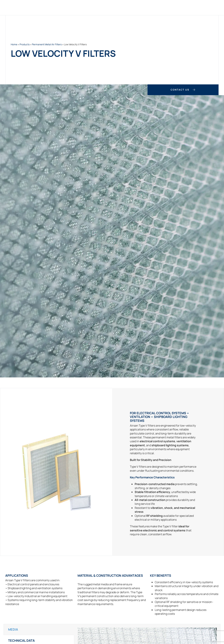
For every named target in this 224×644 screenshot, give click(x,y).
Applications (133, 7)
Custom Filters (105, 7)
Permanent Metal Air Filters (47, 44)
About (179, 7)
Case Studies (159, 7)
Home (63, 7)
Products (80, 7)
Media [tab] (13, 629)
